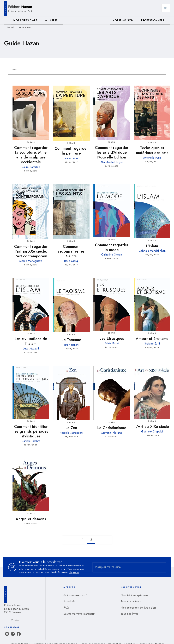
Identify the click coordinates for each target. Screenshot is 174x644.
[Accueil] (19, 8)
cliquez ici (74, 572)
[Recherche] (166, 8)
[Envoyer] (162, 567)
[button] (17, 70)
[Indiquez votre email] (125, 567)
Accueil (10, 28)
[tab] (8, 21)
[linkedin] (13, 634)
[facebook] (19, 634)
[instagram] (7, 634)
